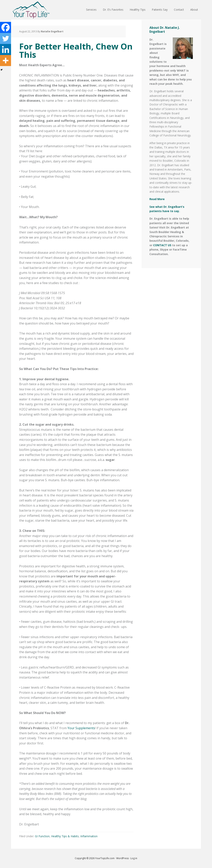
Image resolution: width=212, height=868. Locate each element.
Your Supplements (81, 728)
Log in (134, 858)
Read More (157, 199)
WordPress (122, 858)
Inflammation (89, 836)
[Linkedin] (6, 49)
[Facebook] (6, 27)
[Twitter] (6, 38)
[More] (6, 61)
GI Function (42, 836)
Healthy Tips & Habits (65, 836)
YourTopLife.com (105, 858)
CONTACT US (162, 245)
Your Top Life (31, 10)
